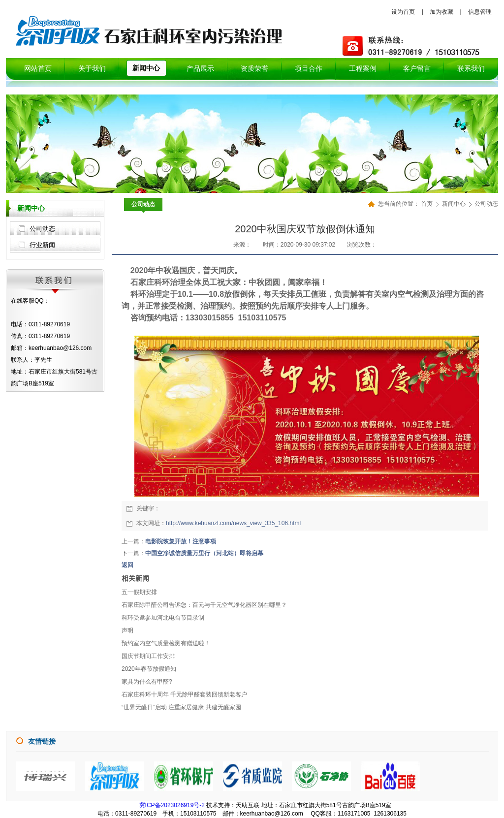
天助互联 (248, 805)
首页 (427, 204)
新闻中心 (455, 204)
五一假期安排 (139, 592)
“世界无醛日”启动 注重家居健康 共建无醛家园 (181, 707)
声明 (127, 630)
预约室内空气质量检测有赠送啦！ (166, 643)
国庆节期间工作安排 (148, 656)
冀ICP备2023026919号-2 (172, 805)
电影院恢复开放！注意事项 (181, 541)
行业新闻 (42, 245)
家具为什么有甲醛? (147, 682)
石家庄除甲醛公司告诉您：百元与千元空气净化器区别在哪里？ (204, 605)
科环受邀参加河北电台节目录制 (163, 618)
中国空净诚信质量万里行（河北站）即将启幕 (204, 553)
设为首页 (403, 12)
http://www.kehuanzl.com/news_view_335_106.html (233, 523)
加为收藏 (441, 12)
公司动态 (42, 229)
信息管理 (480, 12)
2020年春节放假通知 (149, 669)
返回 (127, 565)
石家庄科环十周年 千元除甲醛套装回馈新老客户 (184, 694)
